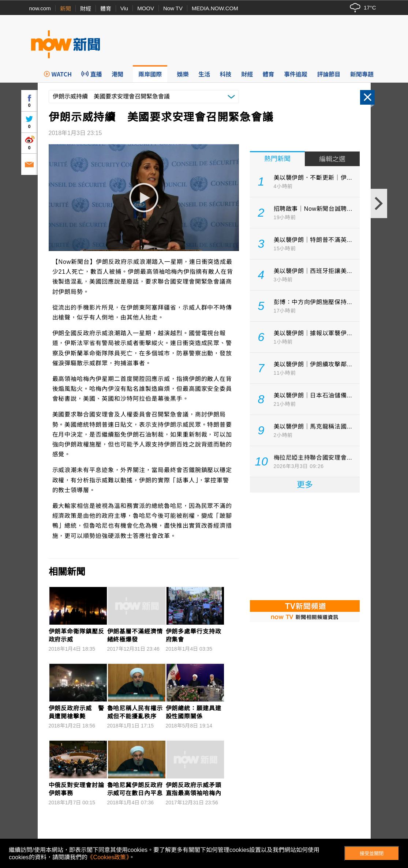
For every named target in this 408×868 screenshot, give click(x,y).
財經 (86, 9)
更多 (305, 485)
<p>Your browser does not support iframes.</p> (305, 546)
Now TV (173, 8)
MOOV (146, 8)
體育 (106, 9)
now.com (40, 8)
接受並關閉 (372, 854)
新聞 (65, 9)
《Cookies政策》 (108, 857)
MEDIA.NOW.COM (215, 8)
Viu (124, 8)
